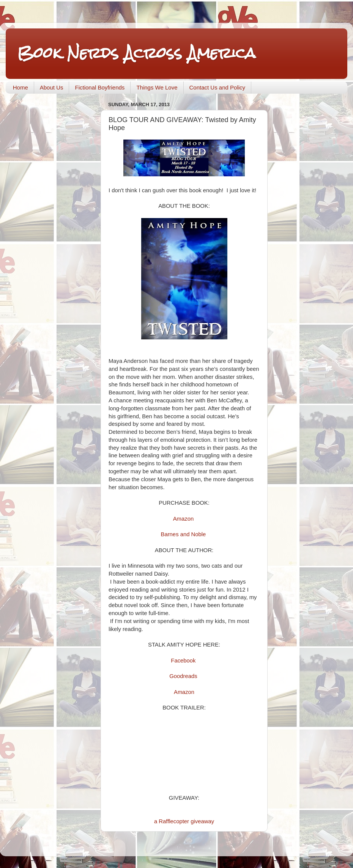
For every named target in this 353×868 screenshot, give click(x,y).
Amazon (183, 519)
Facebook (183, 661)
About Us (52, 87)
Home (20, 87)
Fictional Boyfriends (100, 87)
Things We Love (157, 87)
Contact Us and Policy (217, 87)
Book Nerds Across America (136, 53)
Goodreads (183, 676)
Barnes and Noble (184, 534)
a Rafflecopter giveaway (184, 821)
